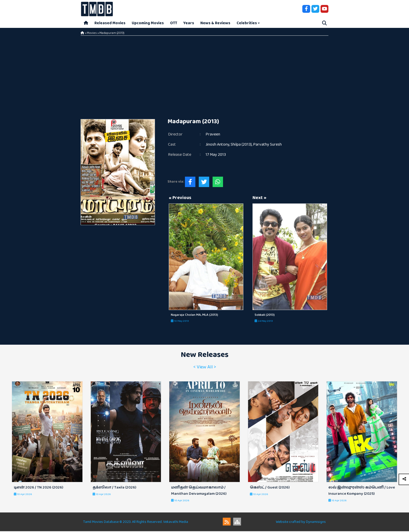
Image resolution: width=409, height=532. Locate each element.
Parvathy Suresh (267, 145)
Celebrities (247, 23)
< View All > (205, 368)
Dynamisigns (316, 523)
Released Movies (110, 23)
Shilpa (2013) (241, 145)
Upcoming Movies (148, 23)
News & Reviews (215, 23)
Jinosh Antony (217, 145)
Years (189, 23)
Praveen (213, 135)
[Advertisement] (204, 76)
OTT (174, 23)
